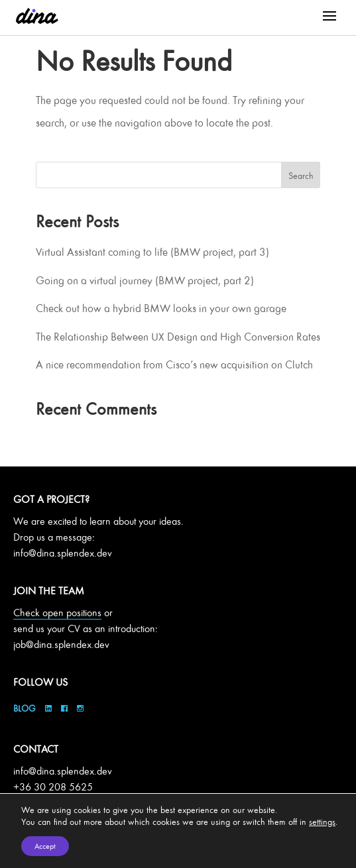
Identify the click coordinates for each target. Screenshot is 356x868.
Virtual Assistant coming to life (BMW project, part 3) (152, 252)
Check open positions (57, 613)
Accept (45, 846)
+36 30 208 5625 (53, 787)
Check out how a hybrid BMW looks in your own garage (161, 308)
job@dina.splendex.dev (61, 644)
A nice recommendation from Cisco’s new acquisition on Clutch (174, 364)
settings (322, 821)
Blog (26, 708)
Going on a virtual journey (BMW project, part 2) (145, 280)
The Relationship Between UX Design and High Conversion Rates (178, 337)
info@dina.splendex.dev (63, 553)
